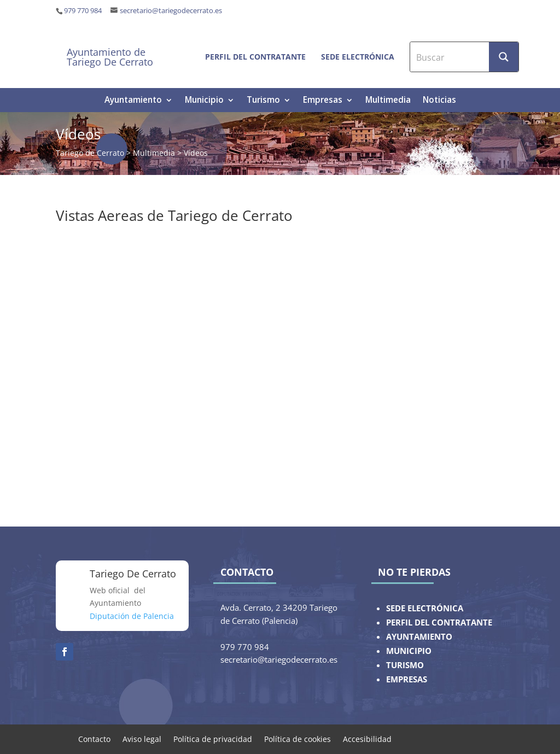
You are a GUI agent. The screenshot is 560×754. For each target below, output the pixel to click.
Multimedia (388, 101)
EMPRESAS (407, 679)
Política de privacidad (213, 738)
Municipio (204, 101)
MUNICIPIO (409, 651)
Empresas (323, 101)
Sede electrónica (358, 57)
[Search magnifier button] (504, 57)
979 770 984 (83, 11)
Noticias (439, 101)
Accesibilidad (367, 738)
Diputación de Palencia (132, 616)
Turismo (263, 101)
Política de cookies (297, 738)
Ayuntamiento (133, 101)
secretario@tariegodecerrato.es (171, 11)
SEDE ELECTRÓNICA (425, 608)
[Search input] (450, 57)
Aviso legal (142, 738)
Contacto (94, 738)
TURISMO (405, 665)
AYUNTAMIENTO (419, 637)
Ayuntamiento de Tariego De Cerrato (110, 57)
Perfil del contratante (255, 57)
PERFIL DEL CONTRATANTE (439, 623)
